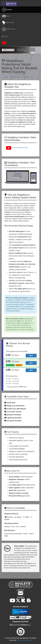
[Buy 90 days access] (31, 370)
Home (6, 77)
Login (5, 36)
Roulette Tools (15, 77)
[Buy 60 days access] (31, 363)
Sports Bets (8, 23)
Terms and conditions (24, 640)
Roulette (7, 10)
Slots (6, 16)
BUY (31, 356)
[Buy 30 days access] (31, 356)
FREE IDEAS (8, 29)
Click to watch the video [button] (17, 148)
